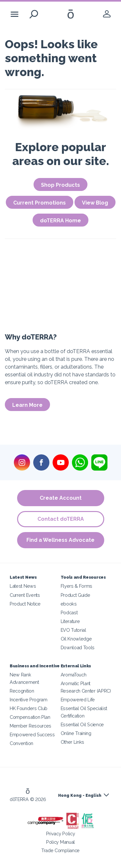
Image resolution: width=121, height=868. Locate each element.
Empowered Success (32, 734)
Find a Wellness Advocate (60, 540)
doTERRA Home (60, 221)
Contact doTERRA (61, 519)
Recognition (22, 691)
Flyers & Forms (77, 586)
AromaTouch (74, 675)
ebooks (69, 604)
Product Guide (76, 595)
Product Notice (25, 604)
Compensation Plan (30, 717)
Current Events (25, 595)
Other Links (73, 742)
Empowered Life (78, 700)
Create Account (61, 498)
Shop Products (60, 185)
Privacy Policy (61, 834)
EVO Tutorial (73, 630)
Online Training (76, 733)
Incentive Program (29, 700)
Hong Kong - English (80, 796)
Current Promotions (40, 203)
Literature (70, 621)
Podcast (69, 612)
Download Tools (78, 647)
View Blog (95, 203)
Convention (21, 743)
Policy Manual (60, 842)
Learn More (27, 405)
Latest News (23, 586)
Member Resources (30, 726)
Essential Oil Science (82, 724)
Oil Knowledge (76, 639)
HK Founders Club (29, 708)
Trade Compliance (60, 850)
